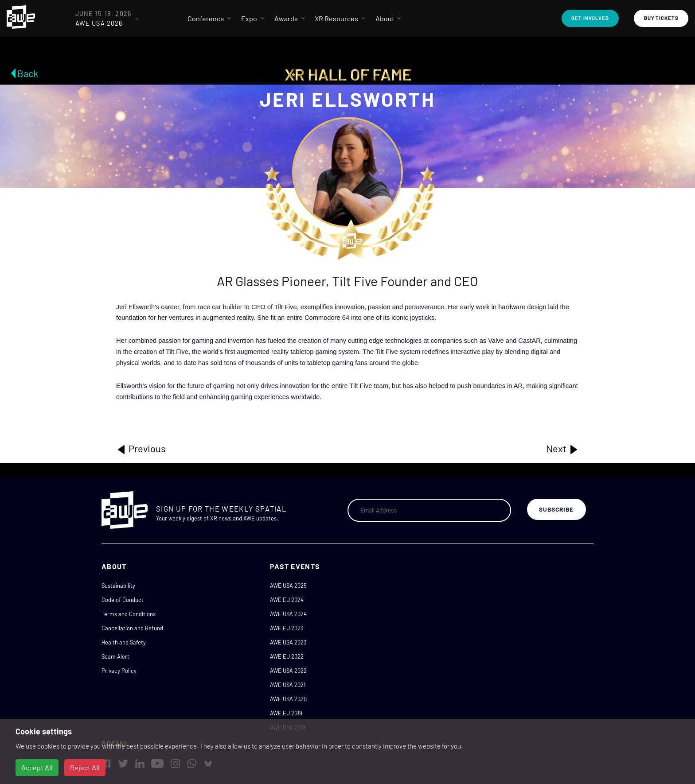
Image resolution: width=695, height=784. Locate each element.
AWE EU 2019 (286, 713)
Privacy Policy (119, 671)
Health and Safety (124, 642)
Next (562, 449)
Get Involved (590, 18)
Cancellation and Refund (132, 628)
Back (28, 73)
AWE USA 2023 (288, 642)
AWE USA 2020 (288, 699)
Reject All (85, 767)
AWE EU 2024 (287, 600)
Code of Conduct (123, 600)
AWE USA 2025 (288, 586)
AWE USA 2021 (288, 685)
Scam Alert (115, 656)
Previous (141, 449)
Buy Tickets (661, 18)
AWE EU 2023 (287, 628)
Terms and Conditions (129, 614)
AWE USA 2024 (288, 614)
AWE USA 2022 (288, 671)
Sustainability (118, 586)
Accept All (37, 767)
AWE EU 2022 (287, 656)
